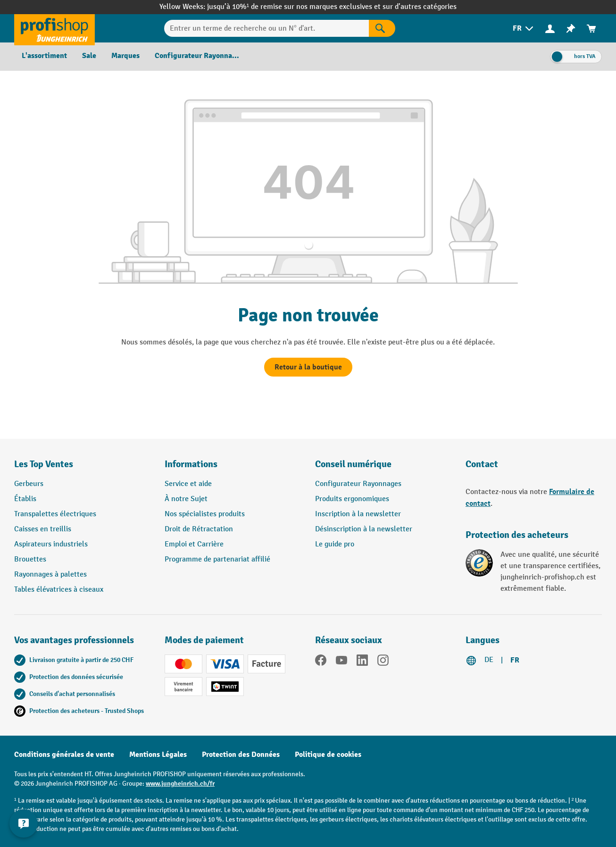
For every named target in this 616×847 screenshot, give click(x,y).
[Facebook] (321, 662)
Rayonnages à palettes (50, 574)
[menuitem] (524, 29)
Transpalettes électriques (55, 514)
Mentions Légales (158, 755)
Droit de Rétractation (199, 529)
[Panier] (591, 29)
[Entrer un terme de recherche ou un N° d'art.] (267, 28)
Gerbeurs (29, 484)
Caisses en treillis (43, 529)
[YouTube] (341, 662)
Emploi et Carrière (194, 544)
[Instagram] (383, 662)
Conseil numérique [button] (353, 464)
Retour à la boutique (308, 367)
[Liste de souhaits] (571, 29)
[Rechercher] (382, 28)
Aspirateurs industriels (51, 544)
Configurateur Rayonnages (358, 484)
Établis (25, 499)
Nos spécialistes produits (205, 514)
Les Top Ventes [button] (44, 464)
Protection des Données (241, 755)
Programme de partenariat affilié (217, 559)
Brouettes (30, 559)
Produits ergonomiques (352, 499)
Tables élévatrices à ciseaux (59, 590)
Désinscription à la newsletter (364, 529)
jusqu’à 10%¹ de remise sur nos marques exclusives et (295, 7)
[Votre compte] (550, 28)
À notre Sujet (186, 499)
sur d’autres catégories (420, 7)
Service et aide (188, 484)
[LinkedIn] (362, 662)
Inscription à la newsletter (358, 514)
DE (489, 660)
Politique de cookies (328, 755)
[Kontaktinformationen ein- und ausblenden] (24, 823)
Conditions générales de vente (64, 755)
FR (515, 660)
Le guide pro (335, 544)
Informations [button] (191, 464)
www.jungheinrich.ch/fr (180, 784)
